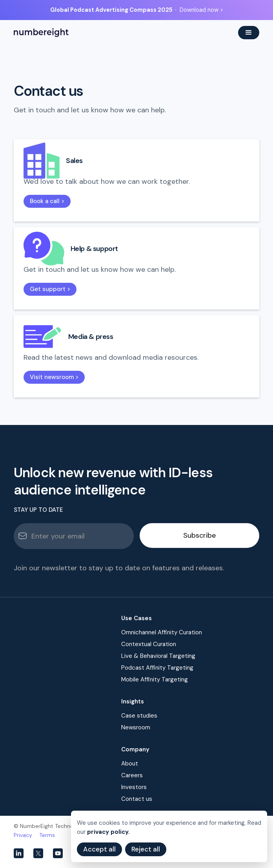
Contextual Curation (149, 644)
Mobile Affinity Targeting (155, 679)
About (130, 764)
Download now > (201, 10)
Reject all (146, 849)
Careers (132, 775)
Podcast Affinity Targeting (157, 668)
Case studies (139, 716)
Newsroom (136, 727)
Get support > (50, 289)
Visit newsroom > (54, 377)
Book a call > (47, 201)
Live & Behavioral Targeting (158, 656)
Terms (47, 835)
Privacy (23, 835)
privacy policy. (108, 832)
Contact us (137, 799)
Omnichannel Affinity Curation (162, 632)
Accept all (99, 849)
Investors (134, 787)
